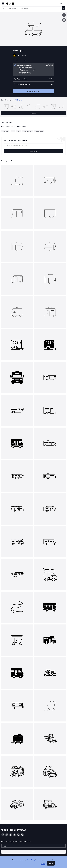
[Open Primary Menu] (3, 4)
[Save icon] (64, 15)
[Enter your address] (33, 846)
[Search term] (34, 8)
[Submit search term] (64, 8)
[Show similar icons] (64, 20)
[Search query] (33, 146)
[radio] (33, 70)
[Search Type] (4, 8)
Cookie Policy (31, 860)
